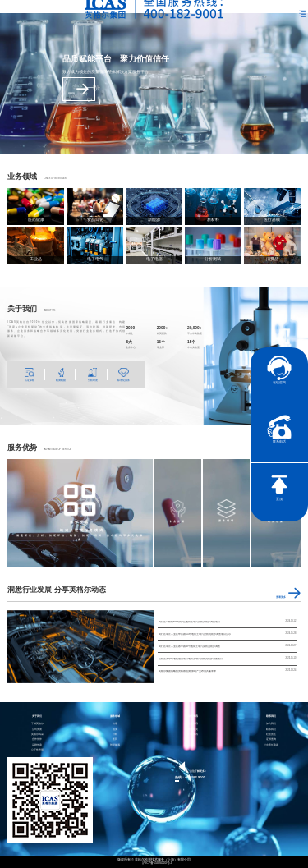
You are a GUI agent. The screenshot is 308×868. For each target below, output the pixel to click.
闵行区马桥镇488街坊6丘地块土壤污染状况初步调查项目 (189, 622)
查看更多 (79, 89)
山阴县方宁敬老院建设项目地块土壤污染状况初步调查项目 (191, 659)
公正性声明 (37, 750)
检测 (115, 730)
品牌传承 (37, 745)
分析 (115, 735)
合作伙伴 (37, 739)
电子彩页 (193, 730)
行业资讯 (193, 735)
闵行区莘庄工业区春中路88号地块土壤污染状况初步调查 (189, 647)
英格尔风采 (37, 735)
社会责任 (271, 735)
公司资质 (37, 730)
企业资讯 (193, 724)
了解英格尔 (37, 724)
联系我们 (271, 730)
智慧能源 (115, 745)
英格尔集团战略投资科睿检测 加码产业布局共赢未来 (187, 671)
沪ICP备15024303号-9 (157, 863)
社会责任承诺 (271, 745)
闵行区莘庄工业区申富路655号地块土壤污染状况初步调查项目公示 (195, 634)
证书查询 (271, 739)
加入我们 (271, 724)
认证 (115, 724)
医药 (115, 739)
